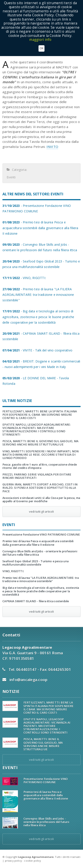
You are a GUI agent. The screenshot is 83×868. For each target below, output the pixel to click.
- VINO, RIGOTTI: (24, 278)
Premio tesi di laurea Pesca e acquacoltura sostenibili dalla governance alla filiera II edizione (38, 543)
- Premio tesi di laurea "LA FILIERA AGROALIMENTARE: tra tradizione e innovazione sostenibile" (38, 295)
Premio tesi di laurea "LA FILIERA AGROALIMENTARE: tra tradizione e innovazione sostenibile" (41, 579)
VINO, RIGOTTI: (13, 571)
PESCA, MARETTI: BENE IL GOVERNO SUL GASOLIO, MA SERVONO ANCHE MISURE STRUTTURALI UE (40, 443)
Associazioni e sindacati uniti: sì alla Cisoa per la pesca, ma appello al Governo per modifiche (41, 500)
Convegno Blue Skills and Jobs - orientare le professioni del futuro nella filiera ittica (40, 553)
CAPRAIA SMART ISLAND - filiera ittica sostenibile (36, 601)
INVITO (52, 147)
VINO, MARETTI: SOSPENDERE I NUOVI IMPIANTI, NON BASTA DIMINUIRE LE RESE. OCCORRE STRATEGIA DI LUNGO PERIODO (41, 455)
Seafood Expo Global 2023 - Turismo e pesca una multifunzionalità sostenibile (36, 563)
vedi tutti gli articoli (41, 512)
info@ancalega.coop (29, 680)
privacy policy (13, 861)
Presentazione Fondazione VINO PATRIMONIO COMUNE (41, 535)
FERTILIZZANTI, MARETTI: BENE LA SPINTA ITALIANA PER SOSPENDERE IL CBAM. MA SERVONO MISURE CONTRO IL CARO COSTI (40, 415)
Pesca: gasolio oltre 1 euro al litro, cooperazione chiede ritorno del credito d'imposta (40, 466)
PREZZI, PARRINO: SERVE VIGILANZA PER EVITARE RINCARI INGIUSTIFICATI (37, 476)
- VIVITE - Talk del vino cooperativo (37, 350)
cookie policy (33, 861)
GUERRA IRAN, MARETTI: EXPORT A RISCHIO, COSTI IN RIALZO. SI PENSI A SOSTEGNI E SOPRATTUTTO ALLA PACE (40, 488)
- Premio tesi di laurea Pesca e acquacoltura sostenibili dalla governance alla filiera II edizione (40, 228)
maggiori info (40, 40)
